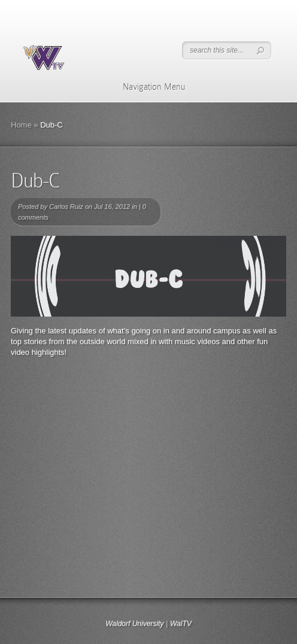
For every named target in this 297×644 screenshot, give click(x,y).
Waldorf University (134, 624)
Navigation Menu (146, 87)
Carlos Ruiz (66, 206)
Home (21, 125)
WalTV (181, 624)
